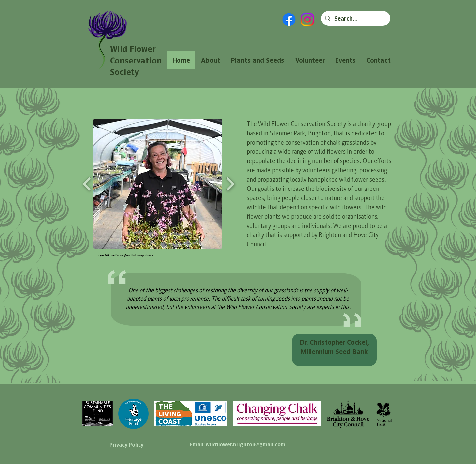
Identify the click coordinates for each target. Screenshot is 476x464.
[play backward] (87, 184)
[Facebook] (289, 20)
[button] (158, 184)
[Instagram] (307, 20)
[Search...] (355, 18)
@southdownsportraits (139, 255)
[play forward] (230, 184)
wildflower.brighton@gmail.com (245, 444)
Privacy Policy (126, 445)
